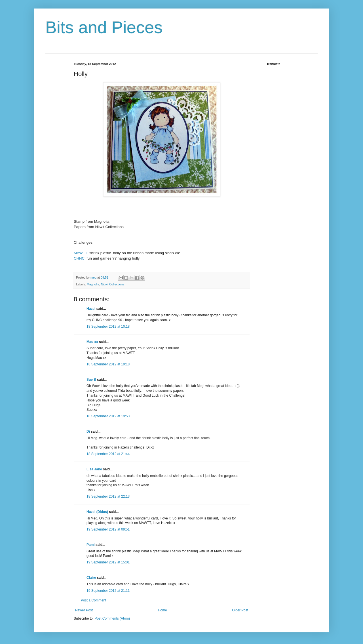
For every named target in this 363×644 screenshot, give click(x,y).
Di (88, 432)
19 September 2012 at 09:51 (108, 529)
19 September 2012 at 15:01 (108, 562)
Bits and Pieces (104, 27)
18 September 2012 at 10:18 (108, 327)
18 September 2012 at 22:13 (108, 496)
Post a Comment (93, 600)
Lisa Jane (94, 469)
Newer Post (84, 610)
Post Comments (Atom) (112, 618)
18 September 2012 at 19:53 (108, 416)
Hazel (91, 309)
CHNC (79, 258)
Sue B (92, 380)
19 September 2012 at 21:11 (108, 591)
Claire (91, 578)
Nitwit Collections (113, 284)
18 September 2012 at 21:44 (108, 454)
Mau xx (92, 342)
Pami (91, 545)
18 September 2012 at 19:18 (108, 364)
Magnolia (93, 284)
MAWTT (81, 253)
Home (162, 610)
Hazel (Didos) (97, 512)
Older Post (240, 610)
